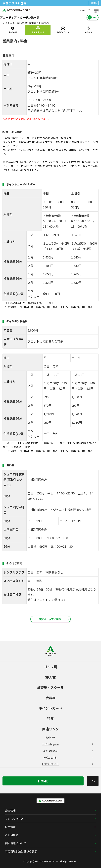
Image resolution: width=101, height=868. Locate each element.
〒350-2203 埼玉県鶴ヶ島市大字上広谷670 (50, 23)
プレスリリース (14, 819)
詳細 (94, 3)
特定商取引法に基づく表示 (21, 851)
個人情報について (16, 843)
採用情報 (10, 827)
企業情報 (10, 810)
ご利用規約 (12, 835)
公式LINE (69, 737)
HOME (43, 781)
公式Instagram (68, 744)
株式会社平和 (68, 757)
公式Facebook (68, 751)
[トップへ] (93, 781)
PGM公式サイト (67, 764)
